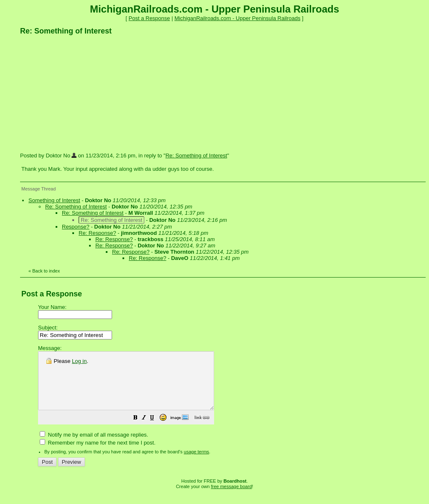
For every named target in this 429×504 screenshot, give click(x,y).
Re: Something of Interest (196, 156)
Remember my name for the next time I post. (98, 454)
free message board (231, 498)
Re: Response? (97, 233)
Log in (79, 361)
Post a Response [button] (149, 18)
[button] (156, 430)
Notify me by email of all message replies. (94, 446)
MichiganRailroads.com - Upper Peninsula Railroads (237, 18)
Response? (76, 227)
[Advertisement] (83, 93)
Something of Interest (54, 200)
